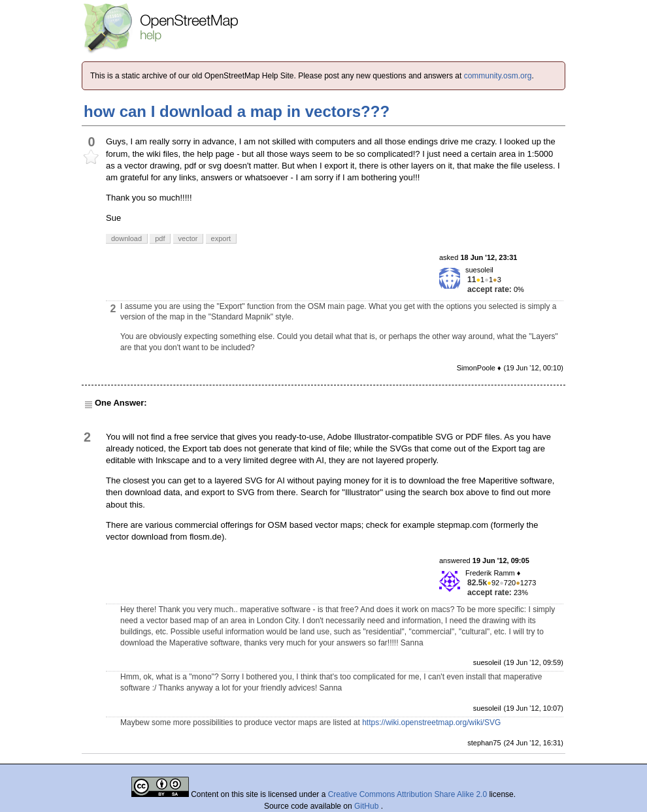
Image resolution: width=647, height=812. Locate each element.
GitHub (368, 806)
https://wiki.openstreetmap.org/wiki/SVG (431, 723)
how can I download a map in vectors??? (237, 111)
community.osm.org (498, 76)
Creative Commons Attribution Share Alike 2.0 (407, 794)
